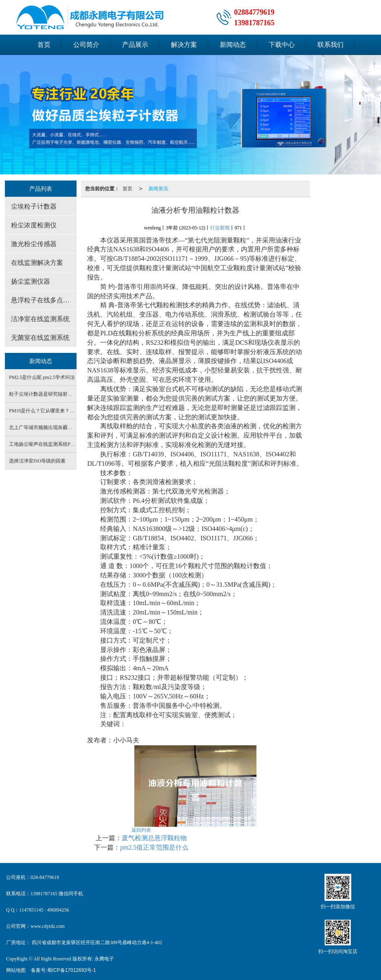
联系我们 (331, 45)
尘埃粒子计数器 (34, 206)
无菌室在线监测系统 (40, 338)
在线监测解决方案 (37, 263)
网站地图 (16, 970)
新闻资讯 (158, 189)
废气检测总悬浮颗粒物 (154, 838)
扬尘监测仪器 (31, 281)
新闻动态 (233, 45)
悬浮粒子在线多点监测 (44, 300)
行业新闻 (220, 228)
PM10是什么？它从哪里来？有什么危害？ (54, 411)
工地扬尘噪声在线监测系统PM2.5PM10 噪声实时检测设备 (71, 444)
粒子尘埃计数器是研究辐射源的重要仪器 (53, 394)
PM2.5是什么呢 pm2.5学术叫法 (42, 377)
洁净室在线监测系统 (40, 319)
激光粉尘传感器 (34, 244)
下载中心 (282, 45)
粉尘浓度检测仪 (34, 225)
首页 (44, 45)
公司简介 (86, 45)
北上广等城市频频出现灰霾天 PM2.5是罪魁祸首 (60, 427)
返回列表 (141, 830)
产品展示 (135, 45)
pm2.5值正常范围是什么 (154, 847)
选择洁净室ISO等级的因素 (37, 461)
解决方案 (184, 45)
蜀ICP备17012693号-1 (72, 970)
